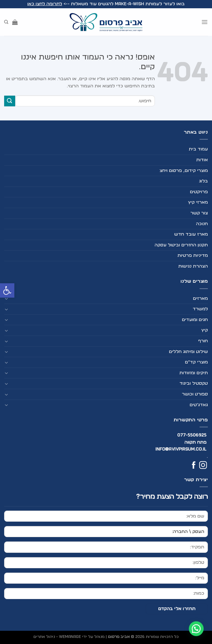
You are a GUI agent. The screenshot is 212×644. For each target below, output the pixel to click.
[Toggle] (6, 298)
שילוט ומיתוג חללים (188, 352)
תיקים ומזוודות (194, 373)
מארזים (200, 298)
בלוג (203, 181)
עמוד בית (198, 149)
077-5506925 (192, 435)
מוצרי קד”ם (196, 362)
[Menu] (205, 22)
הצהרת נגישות (193, 266)
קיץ (205, 330)
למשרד (200, 309)
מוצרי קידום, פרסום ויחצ (184, 171)
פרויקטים (199, 192)
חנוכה (202, 224)
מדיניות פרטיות (193, 255)
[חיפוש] (6, 22)
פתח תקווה (195, 442)
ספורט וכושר (195, 394)
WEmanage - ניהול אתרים (57, 637)
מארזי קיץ (198, 202)
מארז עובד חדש (191, 234)
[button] (7, 290)
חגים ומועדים (195, 320)
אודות (202, 160)
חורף (203, 341)
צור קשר (199, 213)
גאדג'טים (199, 405)
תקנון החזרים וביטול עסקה (181, 245)
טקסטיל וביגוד (194, 383)
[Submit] (10, 101)
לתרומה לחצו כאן (45, 4)
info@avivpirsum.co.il (181, 449)
